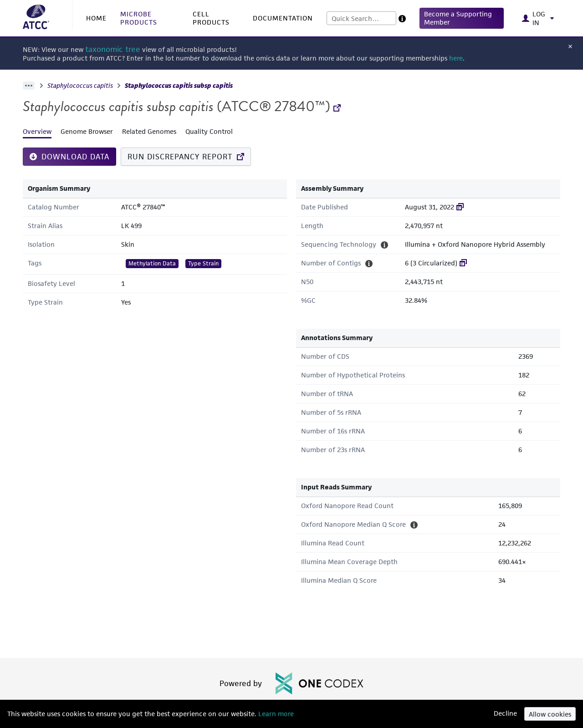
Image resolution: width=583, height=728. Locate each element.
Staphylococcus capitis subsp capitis (179, 86)
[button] (462, 18)
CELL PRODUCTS (211, 18)
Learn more (275, 714)
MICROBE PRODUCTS (139, 18)
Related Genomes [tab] (149, 131)
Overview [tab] (37, 131)
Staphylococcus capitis (80, 86)
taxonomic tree (113, 49)
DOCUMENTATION (283, 18)
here (456, 58)
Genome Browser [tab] (87, 131)
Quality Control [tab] (209, 131)
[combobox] (361, 18)
